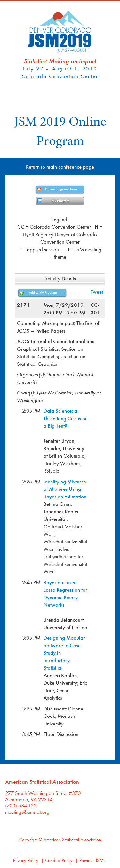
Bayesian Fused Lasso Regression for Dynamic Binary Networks (65, 593)
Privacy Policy (26, 860)
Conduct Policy (59, 860)
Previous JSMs (92, 860)
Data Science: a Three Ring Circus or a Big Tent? (65, 418)
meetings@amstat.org (27, 812)
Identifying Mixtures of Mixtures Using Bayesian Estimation (65, 489)
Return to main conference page (60, 167)
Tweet (97, 292)
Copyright (28, 839)
